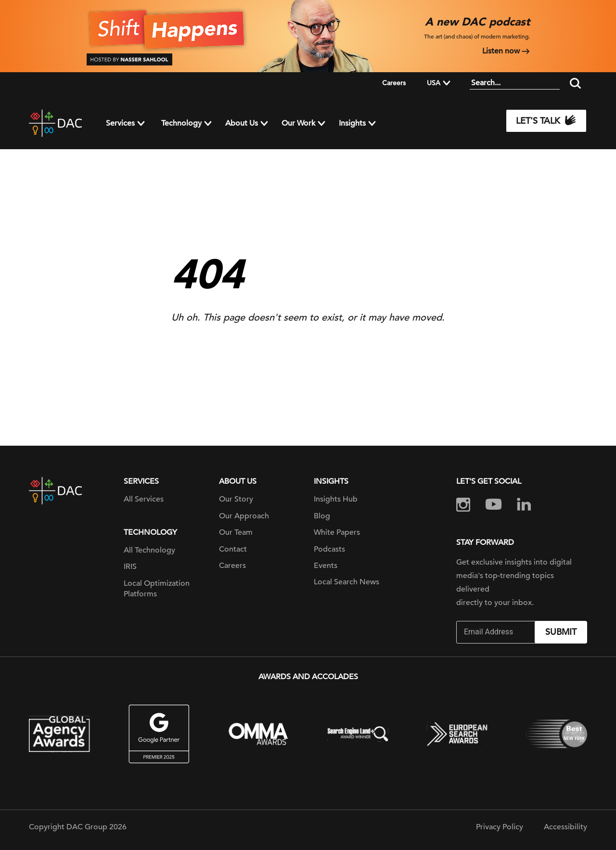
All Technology (149, 550)
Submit (561, 632)
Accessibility (565, 827)
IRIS (130, 567)
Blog (322, 516)
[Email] (497, 632)
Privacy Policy (500, 827)
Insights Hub (336, 499)
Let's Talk (546, 121)
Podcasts (329, 549)
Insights (352, 123)
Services (120, 123)
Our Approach (244, 516)
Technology (181, 123)
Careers (394, 83)
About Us (242, 123)
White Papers (337, 532)
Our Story (236, 499)
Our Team (236, 532)
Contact (233, 549)
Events (326, 566)
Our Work (298, 123)
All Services (144, 499)
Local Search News (346, 582)
